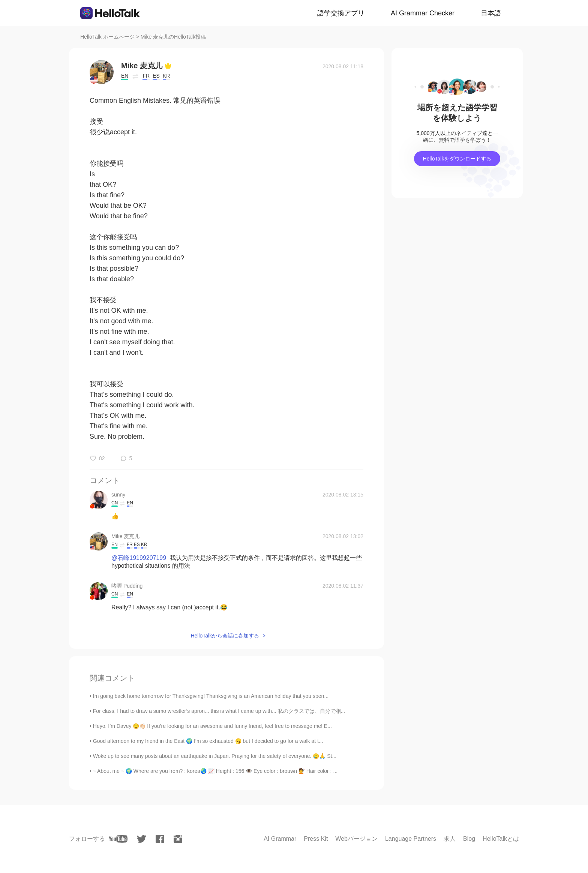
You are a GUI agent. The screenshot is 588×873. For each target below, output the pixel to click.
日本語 (491, 13)
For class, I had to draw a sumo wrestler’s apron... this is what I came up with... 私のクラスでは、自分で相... (219, 711)
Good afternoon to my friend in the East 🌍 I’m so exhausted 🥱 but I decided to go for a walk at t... (208, 741)
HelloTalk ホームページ (107, 37)
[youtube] (118, 839)
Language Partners (411, 839)
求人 (450, 839)
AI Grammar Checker (423, 13)
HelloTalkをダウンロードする (457, 159)
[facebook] (160, 839)
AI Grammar (280, 839)
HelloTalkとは (501, 839)
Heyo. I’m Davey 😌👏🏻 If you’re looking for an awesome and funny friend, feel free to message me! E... (212, 726)
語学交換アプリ (341, 13)
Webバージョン (356, 839)
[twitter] (142, 839)
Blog (469, 839)
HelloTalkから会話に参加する (225, 636)
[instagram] (178, 839)
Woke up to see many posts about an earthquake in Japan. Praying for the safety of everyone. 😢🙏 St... (215, 756)
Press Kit (316, 839)
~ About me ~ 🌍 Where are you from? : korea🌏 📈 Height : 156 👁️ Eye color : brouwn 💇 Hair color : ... (215, 771)
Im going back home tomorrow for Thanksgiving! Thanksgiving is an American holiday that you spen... (211, 696)
